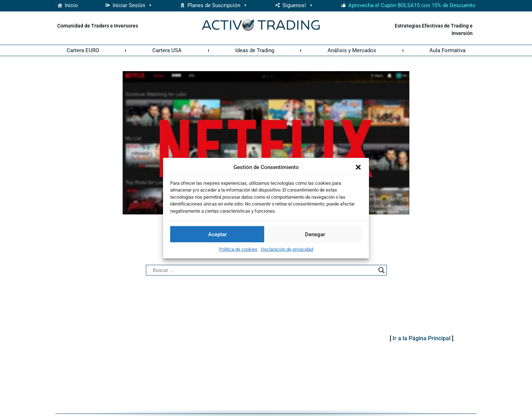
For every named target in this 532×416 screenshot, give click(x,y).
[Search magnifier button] (381, 270)
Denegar (315, 234)
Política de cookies (238, 249)
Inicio (71, 5)
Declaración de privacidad (287, 249)
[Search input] (263, 270)
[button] (358, 167)
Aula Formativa (447, 50)
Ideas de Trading (255, 50)
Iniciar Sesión (133, 5)
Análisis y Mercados (352, 50)
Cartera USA (167, 50)
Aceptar (217, 234)
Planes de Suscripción (218, 5)
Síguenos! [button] (298, 5)
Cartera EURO (83, 50)
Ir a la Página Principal (422, 338)
